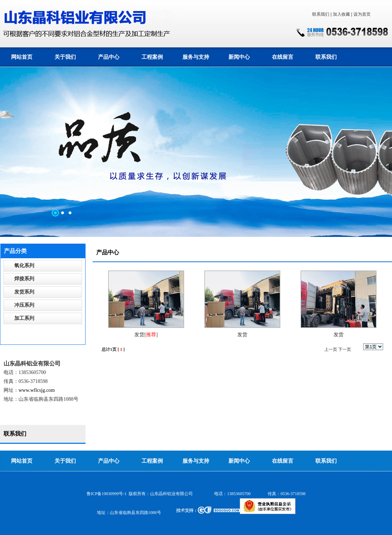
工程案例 (152, 57)
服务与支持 (196, 57)
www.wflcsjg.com (37, 390)
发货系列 (24, 292)
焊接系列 (24, 279)
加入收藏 (341, 14)
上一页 (331, 349)
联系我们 (321, 14)
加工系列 (24, 318)
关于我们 (65, 57)
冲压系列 (24, 305)
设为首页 (362, 14)
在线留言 (283, 57)
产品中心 (109, 57)
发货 (139, 335)
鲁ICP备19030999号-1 (107, 494)
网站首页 (22, 57)
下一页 (345, 349)
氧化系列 (24, 266)
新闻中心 (239, 57)
